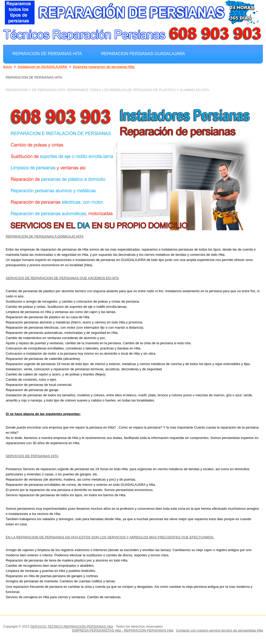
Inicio (8, 67)
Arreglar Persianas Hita (42, 65)
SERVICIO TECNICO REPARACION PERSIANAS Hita (72, 626)
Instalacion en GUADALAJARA (42, 67)
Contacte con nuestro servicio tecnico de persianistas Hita (220, 630)
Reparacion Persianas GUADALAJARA (143, 54)
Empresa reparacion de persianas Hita (104, 67)
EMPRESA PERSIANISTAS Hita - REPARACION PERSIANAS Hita (123, 630)
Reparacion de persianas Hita (47, 54)
